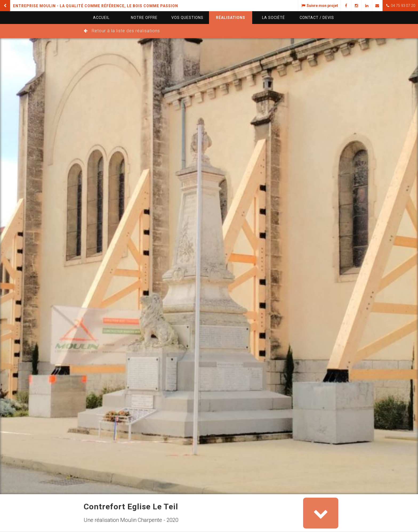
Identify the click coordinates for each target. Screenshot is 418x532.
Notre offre (144, 18)
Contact (317, 18)
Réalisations (231, 18)
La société (274, 18)
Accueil (101, 18)
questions (187, 18)
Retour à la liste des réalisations (126, 31)
